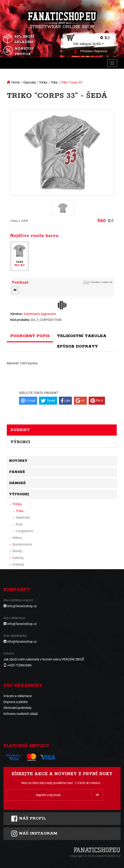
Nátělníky (23, 517)
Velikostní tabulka (82, 336)
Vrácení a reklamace (18, 696)
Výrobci (20, 442)
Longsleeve (25, 531)
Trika (54, 82)
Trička (43, 82)
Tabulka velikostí (101, 282)
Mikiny (17, 538)
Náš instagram (34, 834)
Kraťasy (18, 564)
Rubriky (20, 430)
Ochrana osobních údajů (21, 714)
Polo (19, 524)
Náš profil (28, 819)
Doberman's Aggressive (40, 314)
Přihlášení (86, 51)
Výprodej (29, 82)
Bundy (17, 551)
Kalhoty (18, 558)
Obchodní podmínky (17, 708)
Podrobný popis (30, 336)
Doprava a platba (16, 702)
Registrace (101, 51)
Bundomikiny (22, 544)
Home (16, 82)
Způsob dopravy (77, 346)
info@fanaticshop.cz (22, 606)
